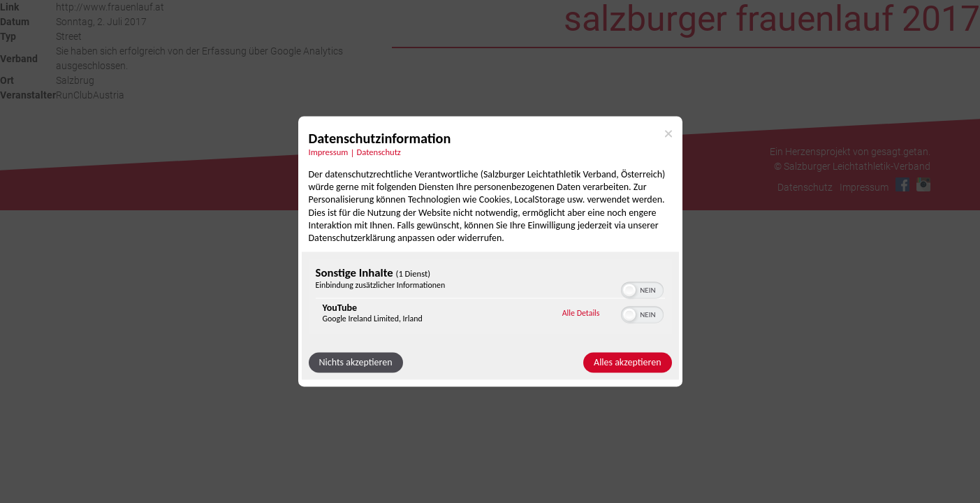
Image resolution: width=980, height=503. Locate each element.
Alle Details (581, 313)
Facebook (902, 184)
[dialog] (490, 251)
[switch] (642, 289)
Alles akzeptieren (627, 363)
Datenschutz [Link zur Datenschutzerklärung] (379, 152)
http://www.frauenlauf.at (110, 7)
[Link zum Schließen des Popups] (668, 133)
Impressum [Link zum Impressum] (329, 152)
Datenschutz (804, 187)
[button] (629, 291)
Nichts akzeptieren (356, 363)
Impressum (863, 187)
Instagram (923, 184)
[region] (490, 299)
